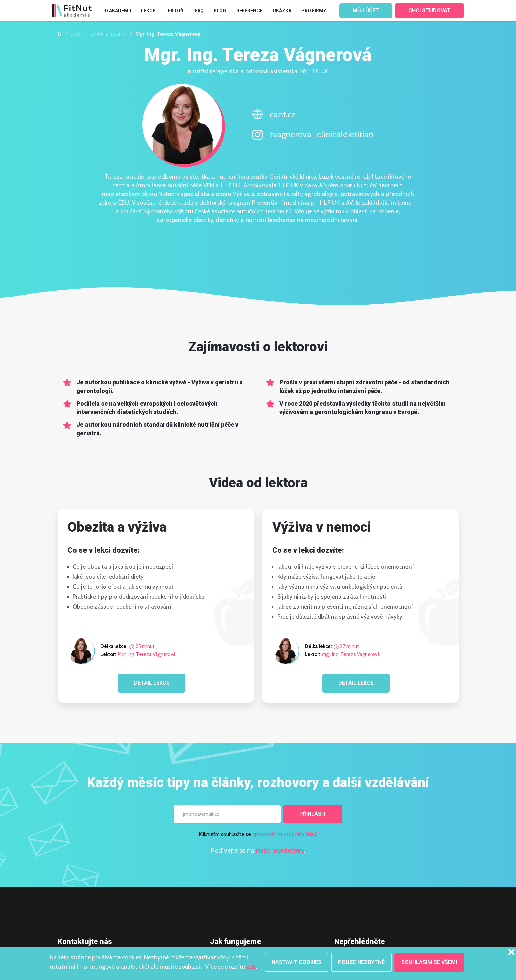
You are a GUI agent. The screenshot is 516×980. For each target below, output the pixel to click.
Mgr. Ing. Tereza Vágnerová (147, 655)
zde (251, 967)
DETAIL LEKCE (152, 683)
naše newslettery (280, 850)
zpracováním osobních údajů (285, 834)
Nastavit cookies (296, 962)
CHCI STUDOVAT (429, 11)
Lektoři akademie (109, 34)
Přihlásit (313, 814)
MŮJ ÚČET (366, 11)
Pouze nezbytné (361, 962)
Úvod (76, 34)
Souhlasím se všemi (429, 962)
